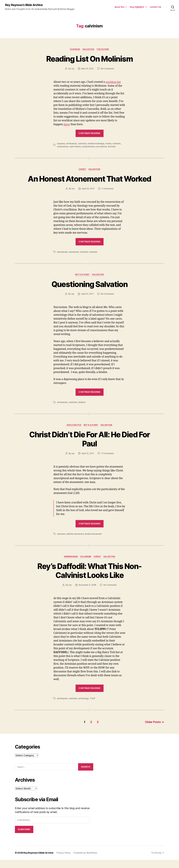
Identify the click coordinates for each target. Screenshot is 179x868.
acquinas (61, 143)
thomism (112, 146)
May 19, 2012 (87, 69)
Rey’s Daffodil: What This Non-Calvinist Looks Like (89, 579)
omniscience (63, 146)
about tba (119, 7)
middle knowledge (96, 143)
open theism (75, 146)
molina (108, 143)
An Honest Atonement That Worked (89, 183)
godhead (75, 49)
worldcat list (113, 82)
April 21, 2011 (87, 303)
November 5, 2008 (87, 594)
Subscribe (24, 838)
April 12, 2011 (88, 462)
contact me (156, 7)
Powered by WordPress (86, 861)
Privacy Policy (64, 861)
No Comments (107, 69)
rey (73, 69)
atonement (74, 261)
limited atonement (93, 542)
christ (82, 169)
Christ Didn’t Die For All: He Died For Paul (90, 448)
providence (102, 146)
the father (103, 49)
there (67, 124)
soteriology (83, 707)
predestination (89, 146)
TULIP (92, 707)
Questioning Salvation (89, 293)
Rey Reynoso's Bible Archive (24, 5)
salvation (88, 49)
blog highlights (137, 7)
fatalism (82, 411)
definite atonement (75, 542)
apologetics (74, 434)
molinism (117, 143)
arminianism (71, 143)
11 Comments (107, 462)
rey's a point (82, 283)
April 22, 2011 (88, 197)
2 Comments (108, 197)
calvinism (82, 143)
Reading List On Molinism (89, 59)
